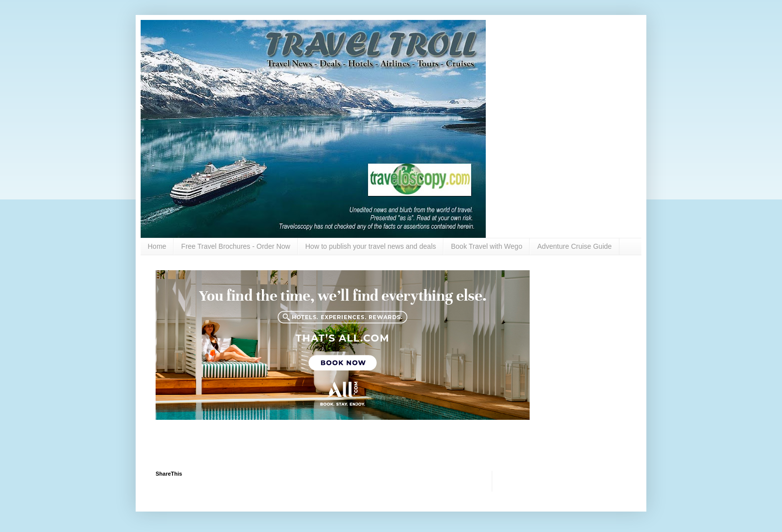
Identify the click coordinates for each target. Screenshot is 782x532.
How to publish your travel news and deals (371, 246)
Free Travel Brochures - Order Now (236, 246)
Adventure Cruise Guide (574, 246)
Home (157, 246)
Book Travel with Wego (487, 246)
